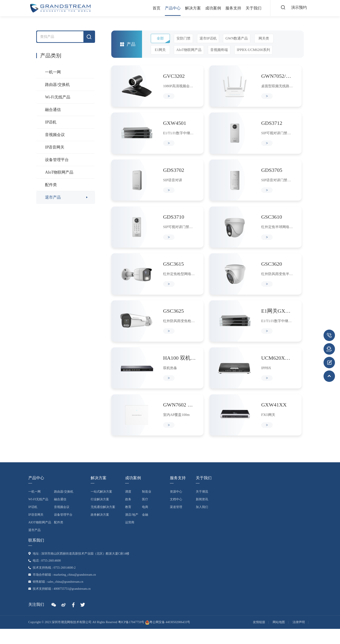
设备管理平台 (57, 160)
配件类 (51, 185)
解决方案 (188, 8)
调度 (128, 507)
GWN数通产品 (237, 38)
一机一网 (53, 72)
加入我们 (202, 522)
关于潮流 (202, 507)
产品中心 (167, 8)
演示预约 (298, 8)
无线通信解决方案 (103, 522)
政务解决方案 (100, 530)
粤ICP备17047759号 (131, 637)
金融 (145, 530)
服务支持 (228, 8)
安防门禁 (183, 38)
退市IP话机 (208, 38)
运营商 (130, 538)
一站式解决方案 (101, 507)
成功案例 (208, 8)
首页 (151, 8)
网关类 (264, 38)
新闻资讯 (202, 514)
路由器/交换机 (57, 85)
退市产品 (53, 197)
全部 (160, 38)
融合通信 (53, 110)
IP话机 (51, 122)
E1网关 (160, 50)
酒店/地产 (132, 530)
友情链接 (259, 637)
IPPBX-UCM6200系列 (253, 50)
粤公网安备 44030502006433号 (168, 637)
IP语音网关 (55, 147)
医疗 (145, 514)
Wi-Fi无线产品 (58, 97)
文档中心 (176, 514)
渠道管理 (176, 522)
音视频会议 (55, 135)
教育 (128, 522)
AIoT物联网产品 (59, 172)
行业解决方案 (100, 514)
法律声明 (299, 637)
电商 (145, 522)
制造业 (147, 507)
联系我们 (36, 555)
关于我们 (248, 8)
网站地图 (279, 637)
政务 (128, 514)
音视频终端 (219, 50)
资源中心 (176, 507)
